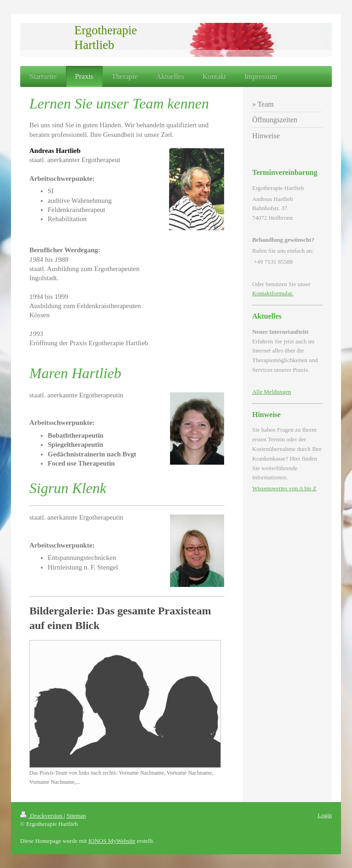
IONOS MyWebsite (112, 841)
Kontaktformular (272, 293)
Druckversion (42, 816)
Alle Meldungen (272, 392)
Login (325, 815)
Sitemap (76, 816)
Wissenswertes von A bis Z (284, 488)
